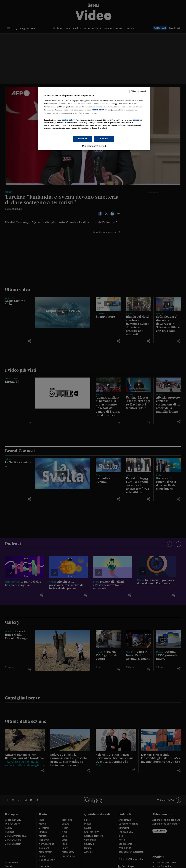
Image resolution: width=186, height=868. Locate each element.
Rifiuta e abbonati (138, 91)
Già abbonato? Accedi (94, 146)
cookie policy (98, 110)
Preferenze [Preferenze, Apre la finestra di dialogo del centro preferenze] (83, 139)
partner (136, 120)
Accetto (104, 139)
